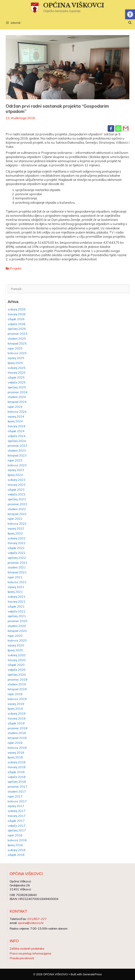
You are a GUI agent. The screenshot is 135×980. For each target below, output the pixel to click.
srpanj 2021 (16, 587)
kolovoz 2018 (17, 748)
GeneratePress (92, 974)
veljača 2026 (17, 324)
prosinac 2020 (18, 621)
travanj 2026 (17, 314)
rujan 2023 (15, 460)
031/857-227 (37, 919)
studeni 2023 (17, 450)
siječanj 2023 (17, 499)
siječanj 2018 (17, 782)
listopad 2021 (17, 572)
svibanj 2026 (17, 309)
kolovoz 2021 (17, 582)
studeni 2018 (17, 733)
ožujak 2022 (16, 548)
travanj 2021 (17, 601)
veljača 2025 (17, 382)
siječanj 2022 (17, 558)
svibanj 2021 (17, 597)
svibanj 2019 (17, 713)
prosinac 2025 (18, 334)
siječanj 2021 (17, 616)
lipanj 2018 (15, 757)
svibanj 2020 (17, 655)
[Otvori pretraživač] (130, 23)
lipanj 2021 (15, 592)
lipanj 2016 (15, 845)
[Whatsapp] (118, 128)
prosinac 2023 (18, 446)
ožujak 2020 (16, 665)
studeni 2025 (17, 338)
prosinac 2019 (18, 679)
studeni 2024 (17, 397)
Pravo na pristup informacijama (30, 953)
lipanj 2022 (15, 533)
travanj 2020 (17, 660)
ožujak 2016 (16, 855)
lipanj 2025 (15, 363)
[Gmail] (126, 128)
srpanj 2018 (16, 753)
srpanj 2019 (16, 704)
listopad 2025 (17, 343)
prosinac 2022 (18, 504)
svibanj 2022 (17, 538)
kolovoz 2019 (17, 699)
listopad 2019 (17, 689)
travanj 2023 (17, 485)
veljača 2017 (17, 826)
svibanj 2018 (17, 762)
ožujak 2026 (16, 319)
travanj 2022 (17, 543)
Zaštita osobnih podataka (27, 948)
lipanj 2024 (15, 421)
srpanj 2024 (16, 416)
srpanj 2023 (16, 470)
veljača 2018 (17, 777)
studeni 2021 (17, 567)
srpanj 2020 (16, 645)
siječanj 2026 (17, 329)
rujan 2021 (15, 577)
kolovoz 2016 (17, 840)
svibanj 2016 (17, 850)
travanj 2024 (17, 426)
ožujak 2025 (16, 377)
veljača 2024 (17, 436)
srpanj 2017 (16, 806)
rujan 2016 (15, 835)
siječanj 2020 (17, 675)
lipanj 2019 (15, 709)
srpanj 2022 (16, 528)
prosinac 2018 (18, 728)
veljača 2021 (17, 611)
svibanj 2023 (17, 480)
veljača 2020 (17, 670)
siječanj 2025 (17, 387)
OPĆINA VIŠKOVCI (74, 5)
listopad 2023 (17, 455)
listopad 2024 (17, 402)
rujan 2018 (15, 743)
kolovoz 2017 (17, 801)
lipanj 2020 (15, 650)
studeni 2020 (17, 626)
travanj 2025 (17, 372)
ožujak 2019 (16, 723)
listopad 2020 (17, 631)
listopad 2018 (17, 738)
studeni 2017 (17, 791)
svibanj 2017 (17, 811)
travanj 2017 (17, 816)
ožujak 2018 (16, 772)
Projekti (16, 268)
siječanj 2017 (17, 830)
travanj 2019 (17, 718)
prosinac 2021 (18, 563)
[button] (130, 14)
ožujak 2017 (16, 821)
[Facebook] (111, 128)
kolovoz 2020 (17, 640)
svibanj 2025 (17, 368)
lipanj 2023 (15, 475)
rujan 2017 (15, 796)
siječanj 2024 (17, 441)
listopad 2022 (17, 514)
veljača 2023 (17, 494)
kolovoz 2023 (17, 465)
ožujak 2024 (16, 431)
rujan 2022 (15, 519)
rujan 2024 (15, 407)
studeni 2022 (17, 509)
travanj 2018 (17, 767)
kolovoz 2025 (17, 353)
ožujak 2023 (16, 490)
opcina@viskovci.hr (31, 923)
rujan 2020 (15, 636)
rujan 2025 (15, 348)
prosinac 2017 (18, 786)
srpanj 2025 (16, 358)
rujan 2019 (15, 694)
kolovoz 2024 (17, 412)
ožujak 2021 (16, 606)
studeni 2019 (17, 684)
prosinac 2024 (18, 392)
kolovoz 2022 (17, 524)
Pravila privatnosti (22, 958)
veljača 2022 (17, 553)
